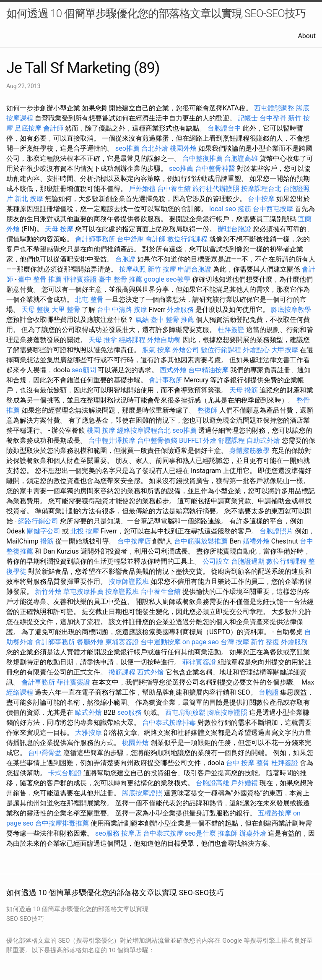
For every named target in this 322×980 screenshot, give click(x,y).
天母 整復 (36, 310)
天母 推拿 (103, 340)
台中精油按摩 (208, 370)
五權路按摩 (275, 813)
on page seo (201, 642)
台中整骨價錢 (157, 440)
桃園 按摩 (101, 430)
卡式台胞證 (65, 773)
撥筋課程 (122, 672)
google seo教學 (167, 279)
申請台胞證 (195, 269)
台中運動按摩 (161, 642)
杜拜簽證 (231, 330)
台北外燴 (155, 148)
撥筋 (244, 209)
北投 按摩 (85, 531)
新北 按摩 (29, 199)
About (307, 36)
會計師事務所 (95, 239)
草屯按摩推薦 (83, 592)
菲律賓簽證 (80, 279)
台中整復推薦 (203, 158)
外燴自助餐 (164, 340)
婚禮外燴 (256, 541)
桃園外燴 (183, 148)
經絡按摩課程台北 (144, 430)
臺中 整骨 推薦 (40, 279)
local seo (223, 209)
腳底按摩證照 (227, 712)
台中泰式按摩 (163, 833)
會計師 (53, 128)
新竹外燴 (48, 592)
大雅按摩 (88, 733)
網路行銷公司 (38, 521)
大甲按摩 (285, 350)
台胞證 (125, 259)
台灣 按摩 (235, 642)
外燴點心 (256, 350)
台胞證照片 (276, 531)
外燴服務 (180, 310)
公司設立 (216, 561)
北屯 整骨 (89, 299)
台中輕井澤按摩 (112, 440)
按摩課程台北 (261, 189)
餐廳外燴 (90, 642)
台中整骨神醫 (215, 169)
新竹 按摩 (162, 269)
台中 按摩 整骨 (248, 763)
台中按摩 (261, 199)
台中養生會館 (161, 592)
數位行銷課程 (187, 239)
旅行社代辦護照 (216, 189)
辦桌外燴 (253, 833)
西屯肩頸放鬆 (185, 712)
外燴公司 (186, 350)
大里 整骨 (66, 310)
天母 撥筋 (244, 390)
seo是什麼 (200, 833)
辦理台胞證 (234, 229)
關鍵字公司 (44, 531)
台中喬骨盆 (45, 753)
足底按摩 (28, 128)
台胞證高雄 (241, 158)
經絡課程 (132, 340)
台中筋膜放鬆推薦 (201, 541)
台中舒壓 (130, 239)
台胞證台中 (224, 128)
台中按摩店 (134, 541)
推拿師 (228, 833)
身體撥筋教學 (249, 451)
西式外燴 (173, 370)
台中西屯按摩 (273, 209)
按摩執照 (132, 269)
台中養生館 (174, 189)
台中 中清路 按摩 (122, 310)
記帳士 (248, 118)
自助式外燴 (263, 440)
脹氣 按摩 (156, 350)
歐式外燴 (88, 712)
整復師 (208, 410)
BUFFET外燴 (198, 440)
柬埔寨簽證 (122, 642)
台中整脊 (273, 118)
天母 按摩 (59, 229)
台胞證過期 (248, 561)
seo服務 (130, 712)
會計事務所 (166, 380)
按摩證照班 (122, 592)
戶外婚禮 (142, 189)
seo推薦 (127, 148)
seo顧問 (84, 370)
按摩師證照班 (129, 581)
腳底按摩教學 (291, 310)
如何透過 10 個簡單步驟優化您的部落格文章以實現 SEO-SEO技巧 (156, 13)
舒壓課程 (231, 440)
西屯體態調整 (274, 108)
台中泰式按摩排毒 (169, 723)
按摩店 (131, 833)
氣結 (142, 320)
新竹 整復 (265, 642)
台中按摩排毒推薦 (62, 823)
